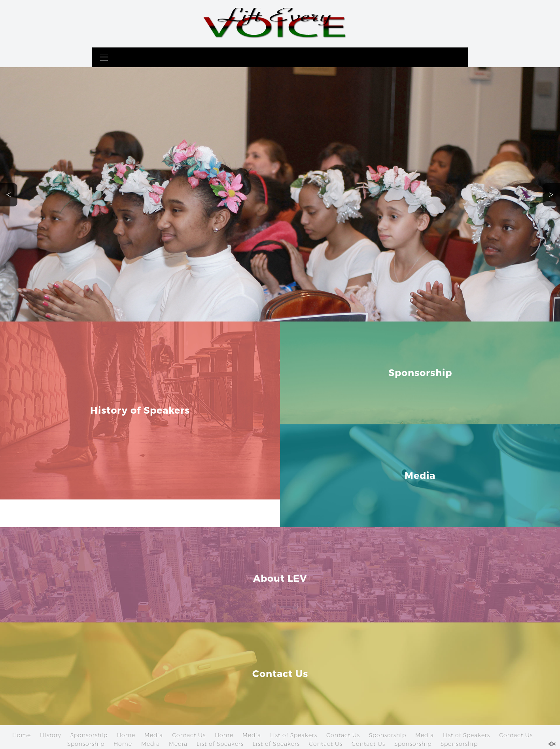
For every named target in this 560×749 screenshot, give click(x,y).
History (51, 735)
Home (22, 735)
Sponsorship (89, 735)
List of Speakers (294, 735)
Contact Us (189, 735)
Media (154, 735)
